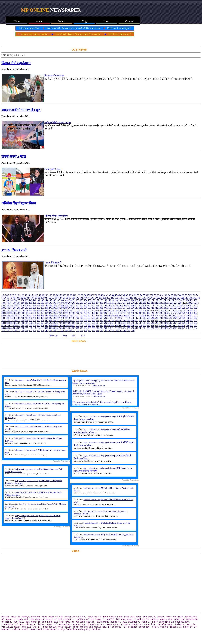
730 (188, 328)
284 (7, 308)
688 (23, 328)
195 (50, 303)
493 (42, 318)
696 (54, 328)
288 (23, 308)
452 (78, 315)
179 (184, 300)
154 (86, 300)
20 (46, 295)
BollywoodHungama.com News (27, 469)
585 (11, 323)
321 (152, 308)
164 (125, 300)
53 (138, 295)
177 (176, 300)
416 (133, 313)
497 (58, 318)
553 (82, 320)
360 (109, 310)
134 (7, 300)
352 (78, 310)
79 (14, 298)
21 (48, 295)
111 (116, 298)
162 (117, 300)
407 (97, 313)
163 (121, 300)
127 (178, 298)
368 (141, 310)
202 (78, 303)
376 (172, 310)
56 (147, 295)
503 (82, 318)
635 (11, 326)
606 (93, 323)
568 (141, 320)
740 (31, 331)
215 (129, 303)
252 (78, 305)
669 (144, 326)
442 (38, 315)
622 (156, 323)
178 (180, 300)
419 (144, 313)
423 (160, 313)
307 (97, 308)
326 (172, 308)
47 (121, 295)
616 (133, 323)
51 (133, 295)
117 (139, 298)
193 (42, 303)
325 (168, 308)
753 (82, 331)
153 (82, 300)
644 (46, 326)
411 (113, 313)
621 (152, 323)
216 (133, 303)
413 (121, 313)
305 (89, 308)
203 (82, 303)
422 (156, 313)
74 (197, 295)
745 (50, 331)
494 (46, 318)
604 (86, 323)
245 (50, 305)
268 (141, 305)
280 (188, 305)
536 (15, 320)
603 (82, 323)
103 (85, 298)
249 (66, 305)
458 (101, 315)
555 (89, 320)
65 (172, 295)
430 (188, 313)
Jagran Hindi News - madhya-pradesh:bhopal (100, 416)
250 (70, 305)
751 (74, 331)
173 (160, 300)
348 (62, 310)
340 (31, 310)
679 (184, 326)
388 (23, 313)
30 (74, 295)
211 (113, 303)
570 (148, 320)
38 (96, 295)
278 (180, 305)
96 (61, 298)
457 (97, 315)
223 (160, 303)
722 (156, 328)
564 (125, 320)
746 (54, 331)
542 (38, 320)
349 (66, 310)
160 (109, 300)
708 (101, 328)
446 (54, 315)
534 (7, 320)
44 (113, 295)
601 (74, 323)
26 (62, 295)
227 (176, 303)
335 (11, 310)
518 (140, 318)
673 (160, 326)
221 (152, 303)
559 (105, 320)
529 (184, 318)
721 (152, 328)
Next (65, 336)
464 (125, 315)
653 (82, 326)
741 (35, 331)
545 (50, 320)
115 (132, 298)
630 (188, 323)
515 (129, 318)
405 (89, 313)
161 (113, 300)
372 (156, 310)
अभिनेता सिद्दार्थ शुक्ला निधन (19, 203)
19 (43, 295)
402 (78, 313)
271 (152, 305)
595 (50, 323)
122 (159, 298)
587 (19, 323)
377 (176, 310)
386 (15, 313)
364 (125, 310)
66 (175, 295)
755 (89, 331)
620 (148, 323)
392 (38, 313)
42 (107, 295)
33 (82, 295)
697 (58, 328)
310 (109, 308)
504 (86, 318)
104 (89, 298)
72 (191, 295)
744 (46, 331)
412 (117, 313)
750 (70, 331)
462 (117, 315)
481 (192, 315)
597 (58, 323)
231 (193, 303)
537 (19, 320)
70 (186, 295)
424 (164, 313)
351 (74, 310)
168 (141, 300)
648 (62, 326)
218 (140, 303)
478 (180, 315)
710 (109, 328)
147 (58, 300)
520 (148, 318)
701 (74, 328)
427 (176, 313)
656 (93, 326)
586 (15, 323)
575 (168, 320)
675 (168, 326)
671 (152, 326)
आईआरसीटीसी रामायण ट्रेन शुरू (21, 110)
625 (168, 323)
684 (7, 328)
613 (121, 323)
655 (89, 326)
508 (101, 318)
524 (164, 318)
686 (15, 328)
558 (101, 320)
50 (130, 295)
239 (27, 305)
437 (19, 315)
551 (74, 320)
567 (137, 320)
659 (105, 326)
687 (19, 328)
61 (161, 295)
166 (133, 300)
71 (189, 295)
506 (93, 318)
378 (180, 310)
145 (50, 300)
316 (133, 308)
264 (125, 305)
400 (70, 313)
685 (11, 328)
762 (117, 331)
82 (22, 298)
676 (172, 326)
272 (156, 305)
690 (31, 328)
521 (152, 318)
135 (11, 300)
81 (19, 298)
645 (50, 326)
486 (15, 318)
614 (125, 323)
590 (31, 323)
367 (137, 310)
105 (93, 298)
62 (163, 295)
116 (135, 298)
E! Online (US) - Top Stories (26, 492)
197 (58, 303)
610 (109, 323)
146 (54, 300)
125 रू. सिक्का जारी (14, 250)
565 (129, 320)
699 (66, 328)
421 (152, 313)
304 (86, 308)
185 (11, 303)
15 (32, 295)
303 (82, 308)
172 (156, 300)
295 (50, 308)
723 (160, 328)
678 (180, 326)
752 (78, 331)
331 (191, 308)
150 (70, 300)
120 (151, 298)
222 (156, 303)
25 (60, 295)
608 (101, 323)
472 (156, 315)
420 (148, 313)
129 (186, 298)
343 (42, 310)
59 (155, 295)
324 (164, 308)
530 (188, 318)
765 (129, 331)
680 (188, 326)
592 (38, 323)
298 (62, 308)
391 (35, 313)
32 (79, 295)
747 (58, 331)
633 (3, 326)
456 (93, 315)
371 (152, 310)
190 (31, 303)
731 (191, 328)
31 (76, 295)
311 (113, 308)
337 (19, 310)
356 (93, 310)
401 (74, 313)
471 (152, 315)
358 (101, 310)
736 (15, 331)
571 (152, 320)
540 (31, 320)
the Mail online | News (98, 385)
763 (121, 331)
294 (46, 308)
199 (66, 303)
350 (70, 310)
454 (86, 315)
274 (164, 305)
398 (62, 313)
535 (11, 320)
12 (23, 295)
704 (86, 328)
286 (15, 308)
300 (70, 308)
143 (42, 300)
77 (8, 298)
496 (54, 318)
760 (109, 331)
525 (168, 318)
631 (191, 323)
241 (35, 305)
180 (188, 300)
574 (164, 320)
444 (46, 315)
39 (99, 295)
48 (124, 295)
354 (86, 310)
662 (117, 326)
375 (168, 310)
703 (82, 328)
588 (23, 323)
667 (137, 326)
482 (196, 315)
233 (3, 305)
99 (70, 298)
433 (3, 315)
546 (54, 320)
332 (195, 308)
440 (31, 315)
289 (27, 308)
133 (3, 300)
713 (121, 328)
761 (113, 331)
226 (172, 303)
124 (167, 298)
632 (195, 323)
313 (121, 308)
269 (144, 305)
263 (121, 305)
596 (54, 323)
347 (58, 310)
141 (35, 300)
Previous (54, 336)
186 (15, 303)
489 (27, 318)
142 (38, 300)
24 (57, 295)
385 (11, 313)
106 (97, 298)
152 (78, 300)
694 (46, 328)
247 (58, 305)
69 (183, 295)
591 (35, 323)
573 (160, 320)
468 (141, 315)
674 (164, 326)
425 (168, 313)
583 (3, 323)
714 (125, 328)
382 (196, 310)
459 (105, 315)
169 (144, 300)
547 (58, 320)
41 (105, 295)
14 (29, 295)
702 (78, 328)
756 (93, 331)
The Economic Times (23, 380)
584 (7, 323)
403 (82, 313)
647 (58, 326)
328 (180, 308)
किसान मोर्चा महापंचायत (16, 63)
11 (20, 295)
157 (97, 300)
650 (70, 326)
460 (109, 315)
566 (133, 320)
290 (31, 308)
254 (86, 305)
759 (105, 331)
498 (62, 318)
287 (19, 308)
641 (35, 326)
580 (188, 320)
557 (97, 320)
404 (86, 313)
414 (125, 313)
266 (133, 305)
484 (7, 318)
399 (66, 313)
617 (136, 323)
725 (168, 328)
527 (176, 318)
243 (42, 305)
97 (64, 298)
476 (172, 315)
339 (27, 310)
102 (81, 298)
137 (19, 300)
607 (97, 323)
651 (74, 326)
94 (56, 298)
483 (3, 318)
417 (136, 313)
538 (23, 320)
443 (42, 315)
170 (148, 300)
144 (46, 300)
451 (74, 315)
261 (113, 305)
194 (46, 303)
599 (66, 323)
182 (196, 300)
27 (65, 295)
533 (3, 320)
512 (117, 318)
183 (3, 303)
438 (23, 315)
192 (38, 303)
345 (50, 310)
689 (27, 328)
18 (40, 295)
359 (105, 310)
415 (129, 313)
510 (109, 318)
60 (158, 295)
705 (89, 328)
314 (125, 308)
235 (11, 305)
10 (18, 295)
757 (97, 331)
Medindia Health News (92, 488)
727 (176, 328)
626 (172, 323)
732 (195, 328)
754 (86, 331)
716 (133, 328)
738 (23, 331)
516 (133, 318)
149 (66, 300)
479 (184, 315)
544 (46, 320)
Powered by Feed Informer (61, 461)
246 (54, 305)
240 (31, 305)
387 (19, 313)
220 (148, 303)
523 (160, 318)
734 (7, 331)
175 (168, 300)
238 (23, 305)
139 (27, 300)
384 (7, 313)
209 (105, 303)
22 (51, 295)
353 (82, 310)
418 (140, 313)
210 (109, 303)
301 (74, 308)
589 (27, 323)
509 (105, 318)
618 (140, 323)
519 (144, 318)
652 (78, 326)
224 (164, 303)
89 (42, 298)
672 (156, 326)
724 (164, 328)
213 (121, 303)
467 (137, 315)
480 (188, 315)
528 (180, 318)
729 (184, 328)
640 (31, 326)
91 (47, 298)
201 (74, 303)
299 (66, 308)
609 (105, 323)
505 (89, 318)
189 (27, 303)
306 (93, 308)
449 (66, 315)
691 (35, 328)
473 (160, 315)
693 (42, 328)
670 (148, 326)
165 (129, 300)
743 (42, 331)
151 (74, 300)
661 (113, 326)
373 (160, 310)
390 (31, 313)
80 (17, 298)
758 (101, 331)
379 (184, 310)
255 (89, 305)
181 (192, 300)
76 (5, 298)
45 (116, 295)
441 (35, 315)
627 (176, 323)
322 (156, 308)
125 (170, 298)
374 (164, 310)
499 (66, 318)
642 (38, 326)
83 (25, 298)
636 (15, 326)
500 (70, 318)
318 (140, 308)
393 (42, 313)
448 (62, 315)
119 (147, 298)
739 (27, 331)
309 (105, 308)
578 (180, 320)
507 (97, 318)
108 (105, 298)
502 (78, 318)
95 (59, 298)
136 (15, 300)
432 (195, 313)
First (74, 336)
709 (105, 328)
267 (137, 305)
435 (11, 315)
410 (109, 313)
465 (129, 315)
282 (196, 305)
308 (101, 308)
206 (93, 303)
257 (97, 305)
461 (113, 315)
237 (19, 305)
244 (46, 305)
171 (152, 300)
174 (164, 300)
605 (89, 323)
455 (89, 315)
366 (133, 310)
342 (38, 310)
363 (121, 310)
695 (50, 328)
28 (68, 295)
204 (86, 303)
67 (177, 295)
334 (7, 310)
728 (180, 328)
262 (117, 305)
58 (152, 295)
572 (156, 320)
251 (74, 305)
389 (27, 313)
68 (180, 295)
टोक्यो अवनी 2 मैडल (14, 157)
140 (31, 300)
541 (35, 320)
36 (90, 295)
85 (31, 298)
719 (144, 328)
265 (129, 305)
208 (101, 303)
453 (82, 315)
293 (42, 308)
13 (26, 295)
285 (11, 308)
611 (113, 323)
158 (101, 300)
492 (38, 318)
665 (129, 326)
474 (164, 315)
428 (180, 313)
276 (172, 305)
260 (109, 305)
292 (38, 308)
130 (190, 298)
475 (168, 315)
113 (124, 298)
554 (86, 320)
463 (121, 315)
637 (19, 326)
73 (194, 295)
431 (191, 313)
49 (127, 295)
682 (196, 326)
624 (164, 323)
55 (144, 295)
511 (113, 318)
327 (176, 308)
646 (54, 326)
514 (125, 318)
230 (189, 303)
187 (19, 303)
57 (149, 295)
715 (129, 328)
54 (141, 295)
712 (117, 328)
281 (192, 305)
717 (136, 328)
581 (192, 320)
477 (176, 315)
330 (188, 308)
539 (27, 320)
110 (112, 298)
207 (97, 303)
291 (35, 308)
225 (168, 303)
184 (7, 303)
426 (172, 313)
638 (23, 326)
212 (117, 303)
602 (78, 323)
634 (7, 326)
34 (85, 295)
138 (23, 300)
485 (11, 318)
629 (184, 323)
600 (70, 323)
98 (67, 298)
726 (172, 328)
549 (66, 320)
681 (192, 326)
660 (109, 326)
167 (137, 300)
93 (53, 298)
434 (7, 315)
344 (46, 310)
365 (129, 310)
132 (198, 298)
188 (23, 303)
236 (15, 305)
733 (3, 331)
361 (113, 310)
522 (156, 318)
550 (70, 320)
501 (74, 318)
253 (82, 305)
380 (188, 310)
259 (105, 305)
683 (3, 328)
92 (50, 298)
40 (102, 295)
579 (184, 320)
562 (117, 320)
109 (109, 298)
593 (42, 323)
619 (144, 323)
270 (148, 305)
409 (105, 313)
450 (70, 315)
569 (144, 320)
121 (155, 298)
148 (62, 300)
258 (101, 305)
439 (27, 315)
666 (133, 326)
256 (93, 305)
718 (140, 328)
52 (135, 295)
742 (38, 331)
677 (176, 326)
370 (148, 310)
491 (35, 318)
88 (39, 298)
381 (192, 310)
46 (119, 295)
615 (129, 323)
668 (141, 326)
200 (70, 303)
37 (93, 295)
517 (136, 318)
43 (110, 295)
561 (113, 320)
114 (128, 298)
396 (54, 313)
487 (19, 318)
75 (3, 298)
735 (11, 331)
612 (117, 323)
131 (194, 298)
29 (71, 295)
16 (34, 295)
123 (163, 298)
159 (105, 300)
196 (54, 303)
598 (62, 323)
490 (31, 318)
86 (33, 298)
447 (58, 315)
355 (89, 310)
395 (50, 313)
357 (97, 310)
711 (113, 328)
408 (101, 313)
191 (35, 303)
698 (62, 328)
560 (109, 320)
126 (174, 298)
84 (28, 298)
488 (23, 318)
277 (176, 305)
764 (125, 331)
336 (15, 310)
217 (136, 303)
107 (101, 298)
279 (184, 305)
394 (46, 313)
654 (86, 326)
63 (166, 295)
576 (172, 320)
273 (160, 305)
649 (66, 326)
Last (83, 336)
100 (73, 298)
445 (50, 315)
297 (58, 308)
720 (148, 328)
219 (144, 303)
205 (89, 303)
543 (42, 320)
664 (125, 326)
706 (93, 328)
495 (50, 318)
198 (62, 303)
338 (23, 310)
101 (77, 298)
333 (3, 310)
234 (7, 305)
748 (62, 331)
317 (136, 308)
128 (182, 298)
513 (121, 318)
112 (120, 298)
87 (36, 298)
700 (70, 328)
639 (27, 326)
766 (133, 331)
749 (66, 331)
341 (35, 310)
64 (169, 295)
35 (88, 295)
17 (37, 295)
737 (19, 331)
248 (62, 305)
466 (133, 315)
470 (148, 315)
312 (117, 308)
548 (62, 320)
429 (184, 313)
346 (54, 310)
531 (191, 318)
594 (46, 323)
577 (176, 320)
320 (148, 308)
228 (180, 303)
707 (97, 328)
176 (172, 300)
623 (160, 323)
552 (78, 320)
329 (184, 308)
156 (93, 300)
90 (45, 298)
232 (197, 303)
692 (38, 328)
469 (144, 315)
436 (15, 315)
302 (78, 308)
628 (180, 323)
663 (121, 326)
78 (11, 298)
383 (3, 313)
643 (42, 326)
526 (172, 318)
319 (144, 308)
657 (97, 326)
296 (54, 308)
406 (93, 313)
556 (93, 320)
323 (160, 308)
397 (58, 313)
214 (125, 303)
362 (117, 310)
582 (196, 320)
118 (143, 298)
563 (121, 320)
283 (3, 308)
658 (101, 326)
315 (129, 308)
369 (144, 310)
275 (168, 305)
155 (89, 300)
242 (38, 305)
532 (195, 318)
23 (54, 295)
